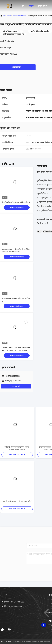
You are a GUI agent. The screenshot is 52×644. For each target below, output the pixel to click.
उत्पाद (31, 6)
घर (23, 6)
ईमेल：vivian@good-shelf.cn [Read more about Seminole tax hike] (13, 606)
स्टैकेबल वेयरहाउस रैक (19, 16)
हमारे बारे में (43, 6)
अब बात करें (18, 67)
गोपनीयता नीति (6, 642)
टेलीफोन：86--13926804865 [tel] (13, 602)
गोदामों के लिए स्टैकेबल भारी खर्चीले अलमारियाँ (17, 501)
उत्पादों (9, 16)
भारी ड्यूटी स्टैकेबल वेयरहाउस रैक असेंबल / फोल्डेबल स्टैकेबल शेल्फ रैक (17, 448)
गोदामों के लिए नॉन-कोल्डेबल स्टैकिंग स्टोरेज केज (17, 202)
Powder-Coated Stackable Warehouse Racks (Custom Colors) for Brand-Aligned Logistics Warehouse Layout (16, 350)
